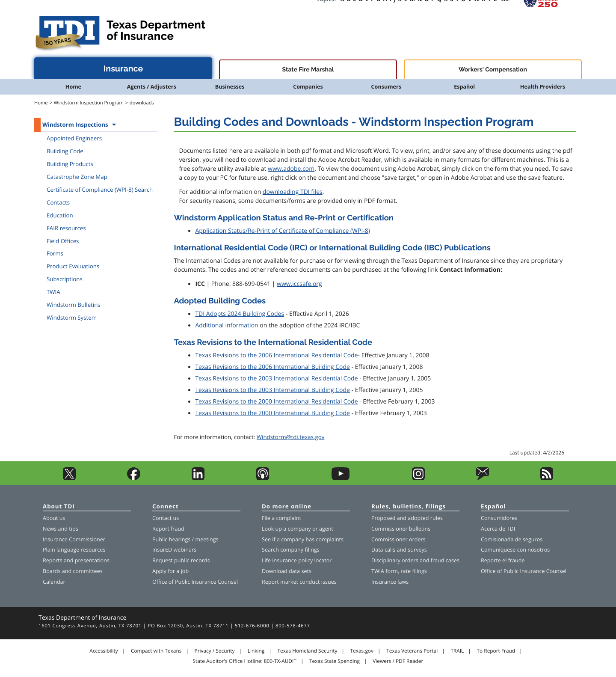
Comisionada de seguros (512, 539)
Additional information (227, 325)
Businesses (230, 87)
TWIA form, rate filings (399, 571)
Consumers (386, 87)
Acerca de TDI (498, 529)
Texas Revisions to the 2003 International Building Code (272, 390)
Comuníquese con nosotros (515, 550)
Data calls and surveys (399, 550)
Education (60, 215)
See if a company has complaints (303, 539)
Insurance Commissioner (74, 539)
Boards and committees (73, 571)
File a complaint (281, 518)
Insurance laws (390, 582)
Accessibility (104, 651)
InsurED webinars (174, 550)
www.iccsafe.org (299, 284)
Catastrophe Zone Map (77, 177)
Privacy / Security (215, 651)
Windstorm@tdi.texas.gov (291, 437)
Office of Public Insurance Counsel (195, 582)
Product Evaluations (73, 266)
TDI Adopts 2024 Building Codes (240, 314)
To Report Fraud (496, 651)
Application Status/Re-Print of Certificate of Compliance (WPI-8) (283, 231)
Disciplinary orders (395, 560)
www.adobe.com (291, 169)
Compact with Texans (156, 651)
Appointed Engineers (74, 138)
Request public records (181, 560)
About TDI (59, 507)
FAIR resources (66, 228)
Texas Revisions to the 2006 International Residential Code (276, 355)
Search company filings (291, 550)
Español (464, 87)
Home (73, 87)
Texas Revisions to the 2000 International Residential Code (276, 402)
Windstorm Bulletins (74, 305)
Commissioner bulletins (401, 529)
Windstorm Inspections (75, 125)
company (299, 529)
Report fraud (168, 529)
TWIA (53, 292)
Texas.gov (362, 651)
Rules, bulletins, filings (409, 507)
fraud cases (445, 560)
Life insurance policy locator (297, 560)
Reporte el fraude (503, 560)
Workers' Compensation (493, 70)
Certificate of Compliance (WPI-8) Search (100, 190)
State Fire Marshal (308, 70)
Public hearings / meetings (185, 539)
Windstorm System (72, 318)
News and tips (61, 529)
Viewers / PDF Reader (398, 661)
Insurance (123, 69)
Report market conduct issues (299, 582)
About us (54, 518)
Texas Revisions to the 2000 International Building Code (272, 413)
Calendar (54, 582)
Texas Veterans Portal (412, 651)
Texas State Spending (335, 661)
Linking (256, 651)
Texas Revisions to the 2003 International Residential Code (276, 379)
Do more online (287, 507)
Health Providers (543, 87)
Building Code (65, 151)
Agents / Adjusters (152, 87)
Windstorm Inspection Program (89, 103)
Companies (308, 87)
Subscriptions (65, 279)
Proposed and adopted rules (407, 518)
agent (326, 529)
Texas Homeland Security (307, 651)
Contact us (166, 518)
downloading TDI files (293, 192)
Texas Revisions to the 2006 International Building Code (272, 367)
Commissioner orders (398, 539)
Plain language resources (74, 550)
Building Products (70, 164)
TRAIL (457, 651)
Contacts (58, 202)
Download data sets (287, 571)
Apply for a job (170, 571)
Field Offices (63, 241)
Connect (166, 507)
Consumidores (499, 518)
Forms (55, 253)
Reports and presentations (76, 560)
